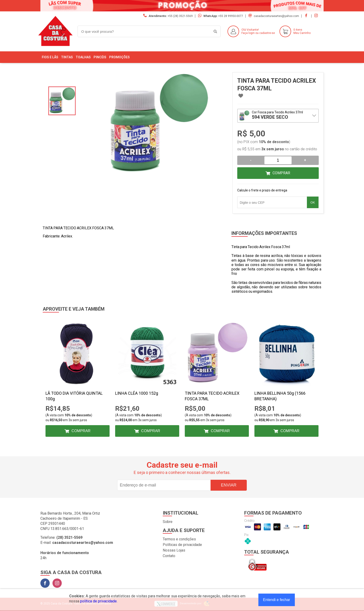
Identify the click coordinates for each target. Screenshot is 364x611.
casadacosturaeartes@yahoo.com (276, 16)
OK (313, 202)
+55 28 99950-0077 (231, 16)
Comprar (281, 173)
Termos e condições (179, 539)
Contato (169, 556)
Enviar (229, 485)
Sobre (168, 522)
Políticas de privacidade (182, 545)
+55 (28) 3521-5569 (180, 16)
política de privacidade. (99, 601)
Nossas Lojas (174, 550)
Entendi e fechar (277, 600)
